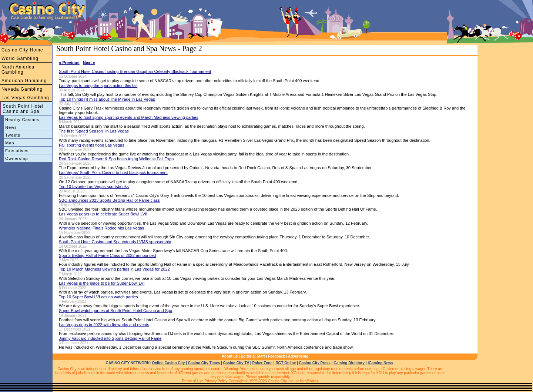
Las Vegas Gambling (25, 98)
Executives (17, 151)
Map (10, 143)
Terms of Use (193, 381)
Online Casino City (168, 363)
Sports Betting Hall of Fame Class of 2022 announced (107, 255)
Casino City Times (204, 363)
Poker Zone (262, 363)
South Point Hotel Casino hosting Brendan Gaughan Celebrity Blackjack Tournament (135, 71)
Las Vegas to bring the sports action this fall (98, 86)
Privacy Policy (216, 381)
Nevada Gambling (22, 89)
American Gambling (24, 81)
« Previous (69, 63)
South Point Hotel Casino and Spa (23, 109)
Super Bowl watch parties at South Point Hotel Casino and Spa (115, 311)
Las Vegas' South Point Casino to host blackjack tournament (113, 172)
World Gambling (20, 58)
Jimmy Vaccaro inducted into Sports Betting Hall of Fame (110, 338)
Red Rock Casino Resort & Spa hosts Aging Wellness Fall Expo (116, 159)
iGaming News (380, 363)
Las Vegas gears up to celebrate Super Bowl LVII (103, 214)
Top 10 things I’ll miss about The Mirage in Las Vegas (107, 99)
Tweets (13, 135)
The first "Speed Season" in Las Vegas (94, 131)
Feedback (276, 356)
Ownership (17, 158)
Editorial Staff (253, 356)
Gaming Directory (349, 363)
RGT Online (286, 363)
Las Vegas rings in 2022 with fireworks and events (104, 325)
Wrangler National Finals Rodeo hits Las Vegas (101, 228)
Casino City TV (236, 363)
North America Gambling (18, 70)
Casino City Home (22, 50)
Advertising (298, 356)
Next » (89, 63)
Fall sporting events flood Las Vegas (92, 145)
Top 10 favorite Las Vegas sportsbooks (94, 187)
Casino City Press (315, 363)
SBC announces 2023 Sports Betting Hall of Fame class (109, 200)
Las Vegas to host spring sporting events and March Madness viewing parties (129, 117)
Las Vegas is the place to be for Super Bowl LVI (102, 283)
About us (230, 356)
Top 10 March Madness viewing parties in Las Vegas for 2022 (114, 269)
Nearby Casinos (22, 120)
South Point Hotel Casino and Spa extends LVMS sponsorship (115, 242)
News (11, 127)
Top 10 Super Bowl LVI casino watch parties (98, 297)
